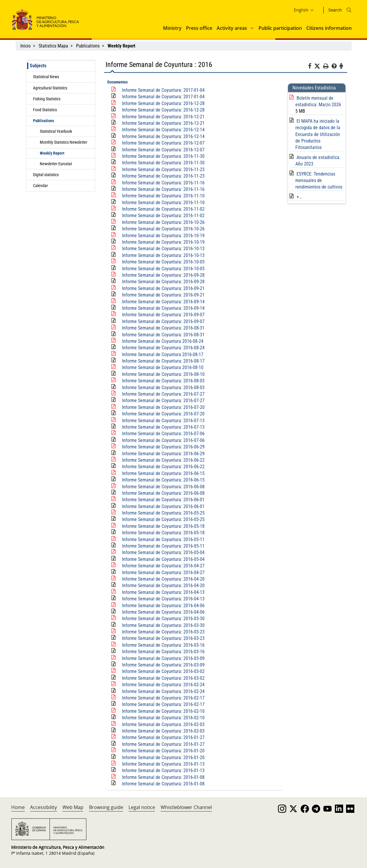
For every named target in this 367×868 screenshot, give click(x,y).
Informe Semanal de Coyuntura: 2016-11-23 (163, 169)
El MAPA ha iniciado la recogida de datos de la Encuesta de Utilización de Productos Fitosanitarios (318, 134)
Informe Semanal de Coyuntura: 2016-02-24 (163, 685)
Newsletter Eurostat (56, 164)
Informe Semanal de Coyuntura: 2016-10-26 (163, 222)
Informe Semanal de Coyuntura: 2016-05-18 (163, 526)
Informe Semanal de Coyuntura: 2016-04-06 (163, 606)
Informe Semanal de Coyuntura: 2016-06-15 (163, 473)
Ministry (172, 28)
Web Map (73, 807)
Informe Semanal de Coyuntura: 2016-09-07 (163, 315)
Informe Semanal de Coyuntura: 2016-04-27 (163, 566)
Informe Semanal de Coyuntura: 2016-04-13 (163, 592)
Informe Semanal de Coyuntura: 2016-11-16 (163, 183)
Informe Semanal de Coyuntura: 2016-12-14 (163, 130)
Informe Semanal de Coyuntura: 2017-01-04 (163, 90)
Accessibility (43, 807)
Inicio (25, 46)
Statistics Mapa (53, 46)
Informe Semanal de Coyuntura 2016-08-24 (163, 341)
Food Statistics (45, 110)
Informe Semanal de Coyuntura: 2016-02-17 (163, 698)
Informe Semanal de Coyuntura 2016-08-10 (163, 367)
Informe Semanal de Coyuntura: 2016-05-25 (163, 513)
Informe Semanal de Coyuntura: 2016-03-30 (163, 619)
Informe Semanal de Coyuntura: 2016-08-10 (163, 374)
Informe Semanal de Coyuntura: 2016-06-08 (163, 487)
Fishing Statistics (47, 99)
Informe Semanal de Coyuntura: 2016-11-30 (163, 156)
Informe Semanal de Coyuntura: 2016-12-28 (163, 103)
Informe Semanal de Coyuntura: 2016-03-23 (163, 632)
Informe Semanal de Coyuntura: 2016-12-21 (163, 117)
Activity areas (232, 28)
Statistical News (46, 77)
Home (18, 807)
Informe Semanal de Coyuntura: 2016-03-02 (163, 671)
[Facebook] (311, 67)
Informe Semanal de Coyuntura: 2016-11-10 (163, 196)
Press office (199, 28)
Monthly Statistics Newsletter (64, 142)
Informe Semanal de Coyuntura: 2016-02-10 (163, 711)
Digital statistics (46, 175)
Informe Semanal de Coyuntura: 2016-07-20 (163, 407)
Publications (88, 46)
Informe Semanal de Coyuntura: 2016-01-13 (163, 764)
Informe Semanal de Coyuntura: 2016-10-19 (163, 236)
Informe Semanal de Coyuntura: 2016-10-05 (163, 262)
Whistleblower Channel (186, 807)
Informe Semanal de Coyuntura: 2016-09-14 (163, 302)
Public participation (280, 28)
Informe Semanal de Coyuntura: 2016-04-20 (163, 579)
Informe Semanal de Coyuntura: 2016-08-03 (163, 381)
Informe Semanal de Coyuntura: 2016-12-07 (163, 143)
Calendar (40, 186)
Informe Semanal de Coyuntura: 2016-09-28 (163, 275)
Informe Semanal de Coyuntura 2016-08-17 (163, 354)
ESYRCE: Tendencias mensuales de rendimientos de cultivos (319, 181)
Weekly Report (52, 153)
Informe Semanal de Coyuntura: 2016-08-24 (163, 348)
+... (299, 197)
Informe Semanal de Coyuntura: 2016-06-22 (163, 460)
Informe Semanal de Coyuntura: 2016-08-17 (163, 361)
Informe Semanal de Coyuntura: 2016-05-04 (163, 552)
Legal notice (142, 807)
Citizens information (329, 28)
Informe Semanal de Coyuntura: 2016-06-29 (163, 447)
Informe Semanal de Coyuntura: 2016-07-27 (163, 394)
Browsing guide (106, 807)
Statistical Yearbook (56, 131)
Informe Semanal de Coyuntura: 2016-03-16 (163, 645)
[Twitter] (319, 66)
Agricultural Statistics (50, 88)
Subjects (38, 66)
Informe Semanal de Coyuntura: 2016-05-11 (163, 539)
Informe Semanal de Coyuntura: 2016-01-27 (163, 737)
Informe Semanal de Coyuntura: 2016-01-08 (163, 777)
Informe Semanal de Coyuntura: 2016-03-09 (163, 658)
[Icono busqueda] (349, 10)
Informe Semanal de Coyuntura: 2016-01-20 (163, 751)
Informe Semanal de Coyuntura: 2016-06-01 (163, 500)
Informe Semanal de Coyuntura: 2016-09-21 (163, 288)
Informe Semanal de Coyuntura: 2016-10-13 (163, 249)
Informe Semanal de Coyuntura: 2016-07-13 (163, 421)
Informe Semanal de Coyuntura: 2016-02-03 (163, 724)
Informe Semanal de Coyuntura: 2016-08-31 (163, 328)
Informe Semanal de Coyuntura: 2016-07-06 (163, 434)
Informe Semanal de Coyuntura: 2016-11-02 (163, 209)
